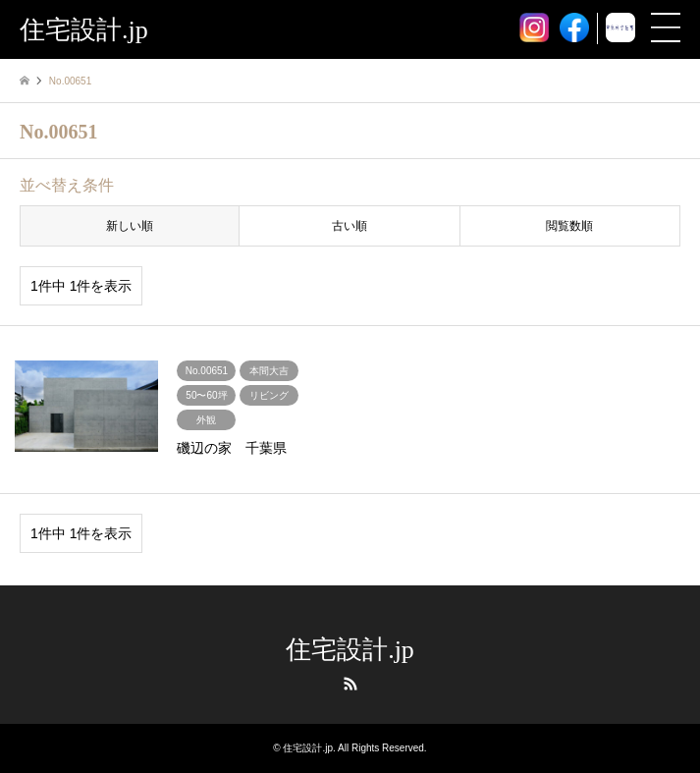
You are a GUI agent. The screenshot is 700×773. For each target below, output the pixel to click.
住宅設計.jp (350, 650)
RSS (350, 684)
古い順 (350, 226)
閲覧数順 (569, 226)
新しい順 (130, 226)
